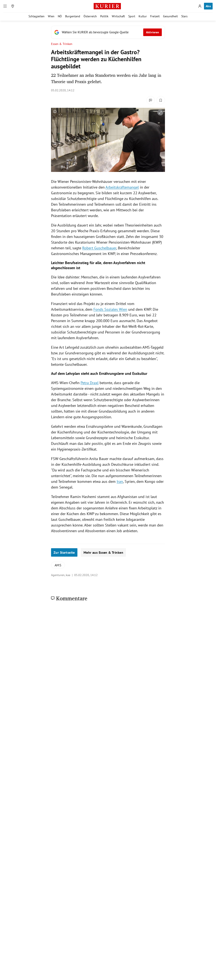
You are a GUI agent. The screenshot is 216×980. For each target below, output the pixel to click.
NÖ (60, 16)
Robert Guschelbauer (99, 248)
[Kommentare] (151, 100)
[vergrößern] (160, 112)
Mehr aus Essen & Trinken (103, 552)
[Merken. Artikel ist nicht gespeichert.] (161, 100)
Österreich (90, 16)
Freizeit (155, 16)
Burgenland (73, 16)
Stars (184, 16)
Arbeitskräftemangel (122, 187)
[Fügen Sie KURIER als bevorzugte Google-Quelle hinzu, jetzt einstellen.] (108, 32)
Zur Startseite (64, 552)
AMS (58, 565)
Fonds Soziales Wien (110, 309)
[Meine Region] (13, 6)
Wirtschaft (118, 16)
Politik (104, 16)
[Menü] (5, 6)
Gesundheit (170, 16)
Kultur (143, 16)
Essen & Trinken (62, 44)
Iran (120, 481)
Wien (51, 16)
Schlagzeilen (36, 16)
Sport (132, 16)
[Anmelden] (200, 6)
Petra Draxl (90, 383)
